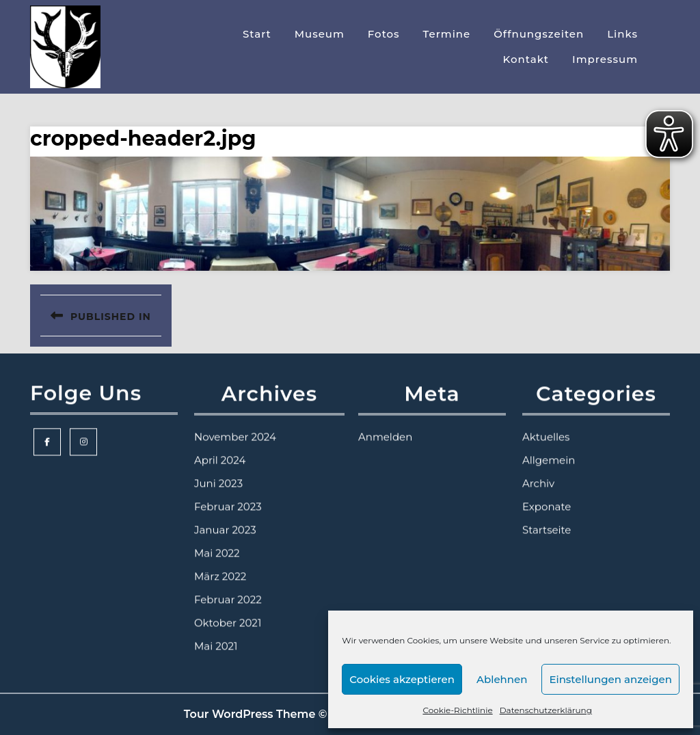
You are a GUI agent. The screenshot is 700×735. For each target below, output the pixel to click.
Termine (447, 34)
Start (257, 34)
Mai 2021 (216, 658)
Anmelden (385, 449)
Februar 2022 (228, 612)
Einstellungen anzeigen (610, 679)
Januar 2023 (225, 542)
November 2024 (235, 449)
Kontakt (526, 59)
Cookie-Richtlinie (457, 710)
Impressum (605, 59)
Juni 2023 (218, 495)
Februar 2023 (228, 519)
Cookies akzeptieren (402, 679)
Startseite (547, 542)
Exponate (547, 519)
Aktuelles (546, 449)
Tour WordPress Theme (250, 714)
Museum (320, 34)
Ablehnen (502, 679)
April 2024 (220, 472)
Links (622, 34)
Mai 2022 (217, 565)
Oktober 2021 (228, 635)
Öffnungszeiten (539, 34)
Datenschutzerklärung (546, 710)
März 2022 (220, 588)
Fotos (384, 34)
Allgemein (549, 472)
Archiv (538, 495)
